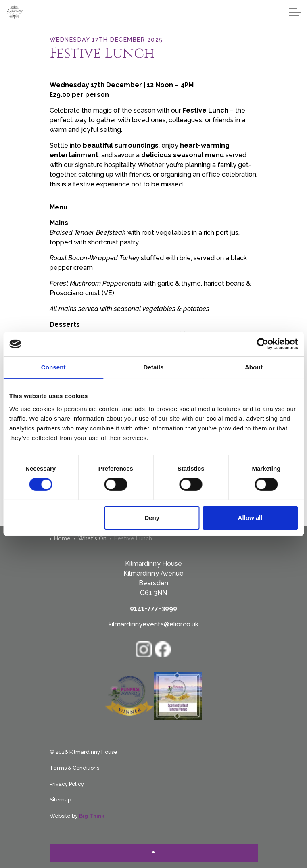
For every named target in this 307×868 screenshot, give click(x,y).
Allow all (250, 518)
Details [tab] (154, 367)
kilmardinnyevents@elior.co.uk (153, 624)
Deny (152, 518)
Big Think (92, 816)
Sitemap (60, 800)
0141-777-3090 (153, 608)
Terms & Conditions (74, 768)
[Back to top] (154, 853)
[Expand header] (295, 12)
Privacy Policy (67, 784)
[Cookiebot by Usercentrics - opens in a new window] (262, 344)
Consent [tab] (53, 367)
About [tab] (254, 367)
